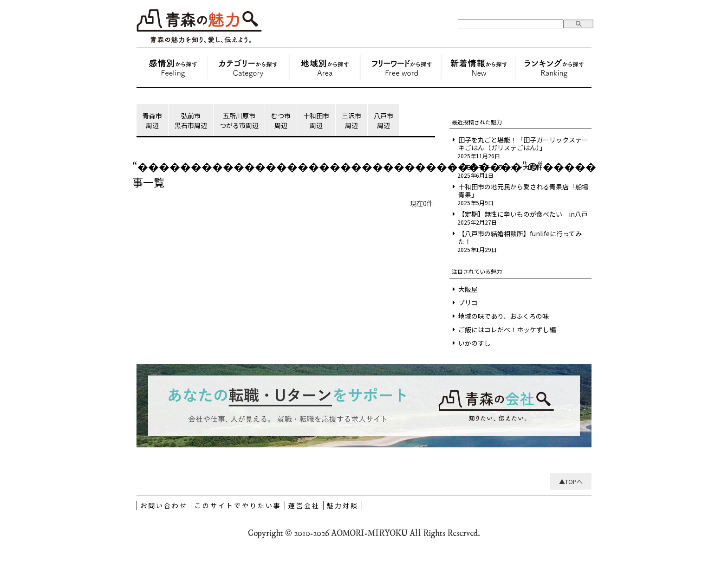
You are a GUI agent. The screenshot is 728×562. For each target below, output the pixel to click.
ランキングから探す (553, 67)
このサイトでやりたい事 (238, 505)
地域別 (325, 67)
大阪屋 (468, 289)
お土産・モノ (249, 67)
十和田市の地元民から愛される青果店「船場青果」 (523, 191)
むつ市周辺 (281, 120)
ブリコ (468, 303)
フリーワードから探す (401, 67)
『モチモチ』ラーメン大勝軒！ (504, 167)
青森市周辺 (152, 120)
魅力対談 (343, 505)
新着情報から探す (478, 67)
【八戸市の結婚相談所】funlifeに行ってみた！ (520, 238)
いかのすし (474, 343)
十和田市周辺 (316, 120)
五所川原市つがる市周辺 (239, 120)
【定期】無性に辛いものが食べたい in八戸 (523, 214)
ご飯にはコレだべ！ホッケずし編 (507, 330)
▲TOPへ (571, 481)
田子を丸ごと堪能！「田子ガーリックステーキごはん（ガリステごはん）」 (523, 144)
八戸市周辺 (383, 120)
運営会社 (304, 505)
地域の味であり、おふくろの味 (504, 316)
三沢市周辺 (351, 120)
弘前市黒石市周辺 (191, 120)
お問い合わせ (164, 505)
